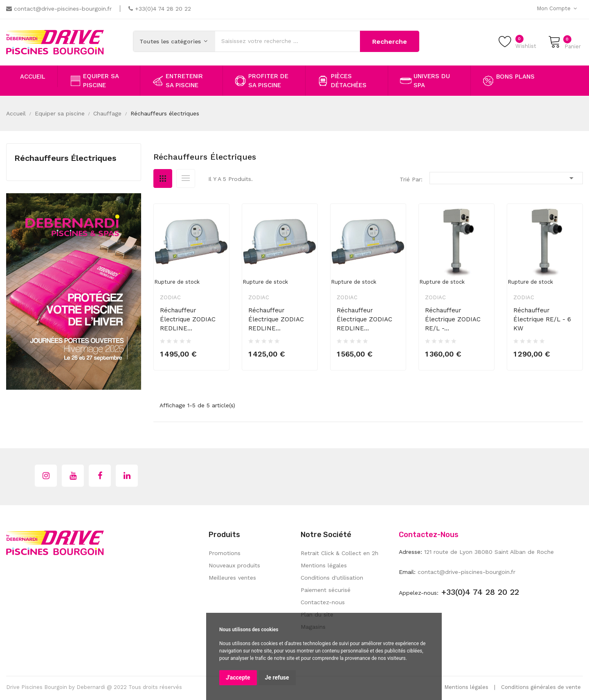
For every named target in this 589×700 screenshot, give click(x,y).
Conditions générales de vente (541, 687)
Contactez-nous (323, 602)
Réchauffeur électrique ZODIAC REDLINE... (188, 319)
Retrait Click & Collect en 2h (339, 553)
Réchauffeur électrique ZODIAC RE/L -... (453, 319)
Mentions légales (324, 565)
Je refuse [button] (277, 677)
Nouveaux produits (234, 565)
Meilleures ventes (232, 578)
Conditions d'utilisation (332, 578)
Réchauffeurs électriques (65, 158)
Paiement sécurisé (326, 590)
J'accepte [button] (238, 677)
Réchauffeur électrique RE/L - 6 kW (542, 319)
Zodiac (170, 297)
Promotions (225, 553)
